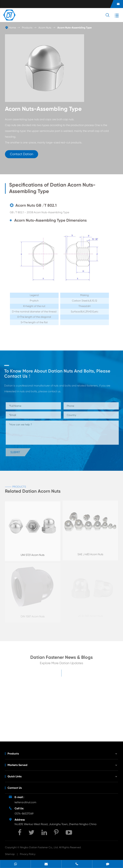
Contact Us (15, 788)
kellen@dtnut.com (25, 802)
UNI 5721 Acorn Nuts (33, 553)
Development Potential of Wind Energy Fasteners (83, 723)
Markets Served (17, 765)
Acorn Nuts (45, 28)
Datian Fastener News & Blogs (61, 658)
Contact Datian (22, 154)
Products (27, 28)
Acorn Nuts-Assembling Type (74, 28)
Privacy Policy (28, 854)
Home (12, 28)
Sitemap (10, 854)
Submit (16, 452)
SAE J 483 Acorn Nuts (90, 553)
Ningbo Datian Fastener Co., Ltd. (39, 847)
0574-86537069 (24, 813)
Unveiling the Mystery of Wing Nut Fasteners (28, 723)
